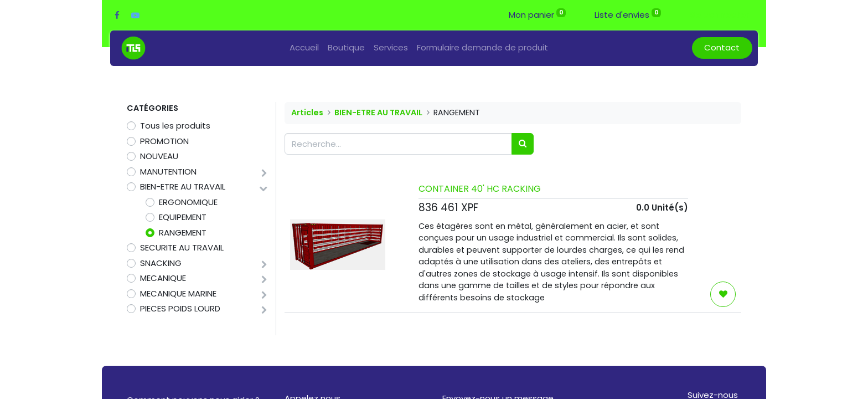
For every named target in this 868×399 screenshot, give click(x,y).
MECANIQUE (163, 278)
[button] (723, 294)
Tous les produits (175, 126)
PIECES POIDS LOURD (180, 308)
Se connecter (719, 15)
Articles (307, 112)
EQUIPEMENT (183, 217)
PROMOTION (164, 141)
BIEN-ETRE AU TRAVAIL (183, 186)
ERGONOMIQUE (188, 202)
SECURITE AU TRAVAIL (182, 247)
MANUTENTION (168, 172)
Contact (722, 47)
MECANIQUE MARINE (178, 293)
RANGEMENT (183, 232)
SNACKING (161, 263)
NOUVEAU (159, 156)
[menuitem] (304, 48)
